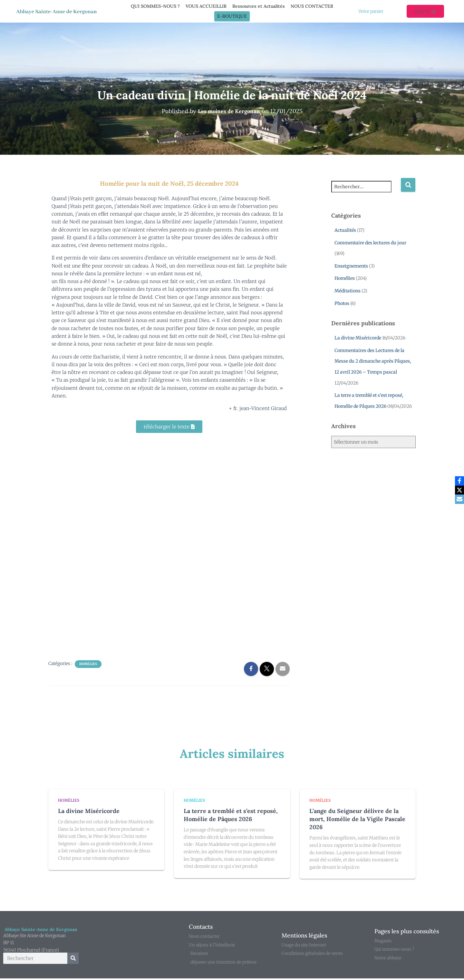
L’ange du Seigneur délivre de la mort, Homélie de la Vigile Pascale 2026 (357, 819)
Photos (342, 303)
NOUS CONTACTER (312, 6)
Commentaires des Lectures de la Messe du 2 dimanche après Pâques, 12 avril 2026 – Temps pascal (373, 361)
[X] (458, 490)
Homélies (88, 664)
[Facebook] (458, 480)
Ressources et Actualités (259, 6)
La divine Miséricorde (358, 338)
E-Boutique (232, 16)
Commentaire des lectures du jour (370, 243)
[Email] (458, 500)
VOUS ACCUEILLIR (206, 6)
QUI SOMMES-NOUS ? (155, 6)
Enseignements (351, 266)
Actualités (345, 230)
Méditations (348, 291)
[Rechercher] (73, 959)
